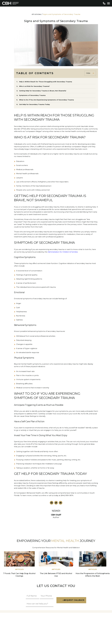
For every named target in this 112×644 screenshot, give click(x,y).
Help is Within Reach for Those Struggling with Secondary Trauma (46, 82)
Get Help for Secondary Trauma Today (35, 104)
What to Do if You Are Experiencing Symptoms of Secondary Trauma (47, 100)
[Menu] (108, 3)
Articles (19, 569)
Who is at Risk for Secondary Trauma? (35, 86)
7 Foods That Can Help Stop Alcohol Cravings (19, 575)
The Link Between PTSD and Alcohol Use (56, 575)
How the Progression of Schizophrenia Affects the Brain (93, 575)
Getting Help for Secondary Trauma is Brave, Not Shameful (43, 91)
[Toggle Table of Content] (90, 73)
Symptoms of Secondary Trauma (33, 95)
